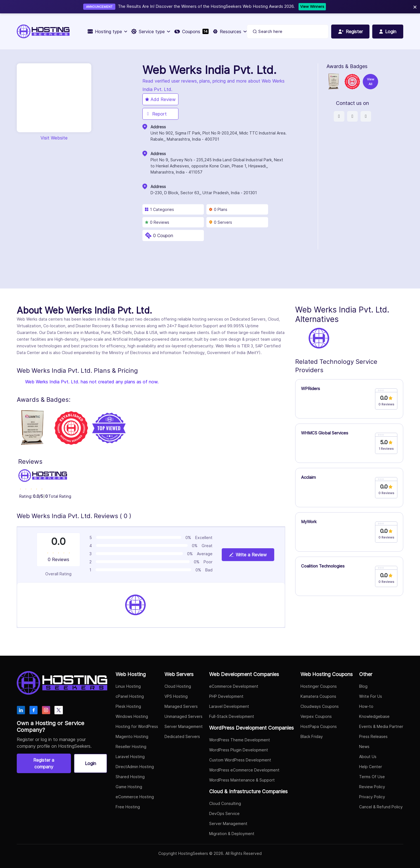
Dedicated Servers (182, 736)
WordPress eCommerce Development (244, 770)
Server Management (184, 726)
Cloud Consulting (225, 803)
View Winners (312, 6)
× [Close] (415, 7)
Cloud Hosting (178, 686)
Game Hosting (129, 787)
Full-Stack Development (232, 716)
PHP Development (226, 696)
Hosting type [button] (107, 32)
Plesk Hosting (128, 706)
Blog (363, 686)
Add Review (160, 99)
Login (90, 763)
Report (156, 114)
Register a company (44, 763)
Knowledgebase (374, 716)
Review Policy (372, 787)
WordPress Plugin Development (239, 750)
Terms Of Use (372, 777)
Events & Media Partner (381, 726)
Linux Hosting (128, 686)
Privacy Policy (372, 797)
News (364, 746)
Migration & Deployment (232, 834)
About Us (368, 757)
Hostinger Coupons (319, 686)
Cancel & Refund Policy (381, 807)
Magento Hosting (132, 736)
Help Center (371, 767)
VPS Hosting (176, 696)
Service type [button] (151, 32)
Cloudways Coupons (320, 706)
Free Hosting (128, 807)
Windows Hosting (132, 716)
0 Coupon (163, 235)
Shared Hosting (130, 777)
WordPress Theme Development (240, 740)
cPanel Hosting (130, 696)
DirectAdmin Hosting (135, 767)
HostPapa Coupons (319, 726)
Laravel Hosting (130, 757)
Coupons (191, 32)
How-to (366, 706)
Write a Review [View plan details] (248, 555)
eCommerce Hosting (135, 797)
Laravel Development (229, 706)
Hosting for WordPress (137, 726)
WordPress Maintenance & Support (242, 780)
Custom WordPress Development (240, 760)
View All (371, 82)
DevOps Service (224, 813)
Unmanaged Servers (183, 716)
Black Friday (312, 736)
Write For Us (371, 696)
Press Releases (373, 736)
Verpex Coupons (316, 716)
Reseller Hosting (131, 746)
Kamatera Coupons (318, 696)
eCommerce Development (234, 686)
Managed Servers (181, 706)
